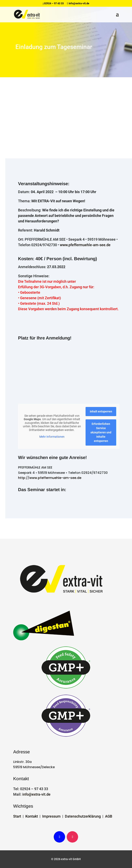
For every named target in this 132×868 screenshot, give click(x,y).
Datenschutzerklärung (83, 816)
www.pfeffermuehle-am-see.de (85, 245)
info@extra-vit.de (36, 794)
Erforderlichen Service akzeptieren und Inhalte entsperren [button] (101, 432)
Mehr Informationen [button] (52, 437)
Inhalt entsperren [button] (101, 411)
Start (17, 816)
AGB (109, 816)
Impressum (51, 816)
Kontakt (32, 816)
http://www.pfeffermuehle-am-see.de (50, 478)
